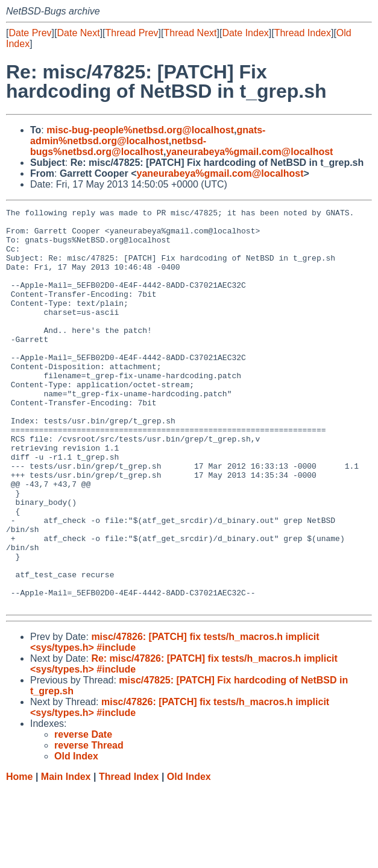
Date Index (245, 33)
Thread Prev (132, 33)
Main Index (66, 856)
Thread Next (190, 33)
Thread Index (303, 33)
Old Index (189, 856)
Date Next (78, 33)
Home (19, 856)
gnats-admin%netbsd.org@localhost (148, 135)
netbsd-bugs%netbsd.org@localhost (118, 146)
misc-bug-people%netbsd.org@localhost (140, 130)
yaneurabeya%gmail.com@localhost (249, 152)
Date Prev (30, 33)
